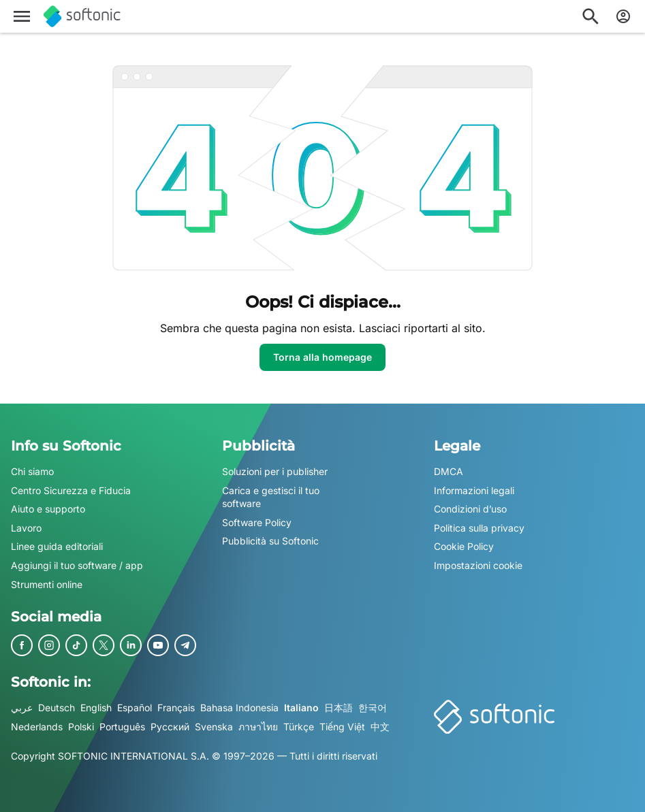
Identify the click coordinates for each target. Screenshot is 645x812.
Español (135, 708)
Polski (81, 727)
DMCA (449, 471)
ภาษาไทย (258, 727)
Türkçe (299, 727)
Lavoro (26, 528)
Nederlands (37, 727)
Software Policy (257, 522)
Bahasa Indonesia (239, 708)
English (96, 708)
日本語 (339, 708)
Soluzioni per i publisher (275, 471)
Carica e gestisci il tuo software (271, 497)
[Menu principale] (22, 16)
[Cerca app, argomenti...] (591, 16)
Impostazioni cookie (478, 565)
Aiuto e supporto (48, 509)
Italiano (301, 708)
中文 (380, 727)
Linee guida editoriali (57, 547)
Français (176, 708)
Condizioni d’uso (470, 509)
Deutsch (57, 708)
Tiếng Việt (342, 727)
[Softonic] (82, 16)
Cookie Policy (464, 547)
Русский (170, 727)
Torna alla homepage (322, 357)
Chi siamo (32, 471)
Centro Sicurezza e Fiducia (71, 490)
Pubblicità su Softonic (270, 541)
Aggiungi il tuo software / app (77, 565)
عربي (22, 708)
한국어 (373, 708)
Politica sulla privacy (479, 528)
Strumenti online (47, 584)
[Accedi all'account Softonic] (623, 16)
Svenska (214, 727)
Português (122, 727)
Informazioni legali (474, 490)
